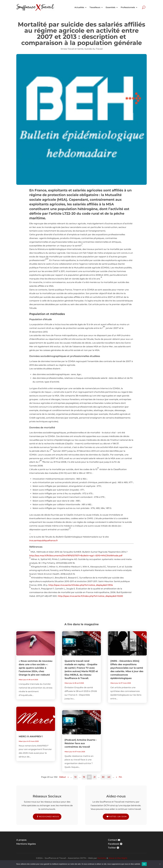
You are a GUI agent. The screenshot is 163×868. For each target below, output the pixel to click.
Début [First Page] (63, 777)
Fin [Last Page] (120, 777)
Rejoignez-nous (49, 817)
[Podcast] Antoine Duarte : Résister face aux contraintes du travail (80, 743)
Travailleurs (95, 7)
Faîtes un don (118, 817)
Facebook (114, 844)
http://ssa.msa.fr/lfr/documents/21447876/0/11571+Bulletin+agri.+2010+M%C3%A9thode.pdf (76, 556)
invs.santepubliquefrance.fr (44, 541)
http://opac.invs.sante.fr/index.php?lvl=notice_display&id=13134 (81, 585)
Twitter (112, 848)
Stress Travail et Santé (72, 49)
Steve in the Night (118, 858)
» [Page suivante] (117, 777)
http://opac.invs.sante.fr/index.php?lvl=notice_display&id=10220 (90, 596)
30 (103, 777)
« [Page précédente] (68, 777)
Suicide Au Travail (93, 49)
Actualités (79, 7)
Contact (113, 840)
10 (75, 777)
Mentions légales (26, 844)
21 (95, 777)
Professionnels (128, 7)
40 (109, 777)
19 (84, 777)
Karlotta (102, 858)
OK (144, 864)
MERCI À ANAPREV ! (31, 736)
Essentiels (111, 7)
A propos (21, 840)
